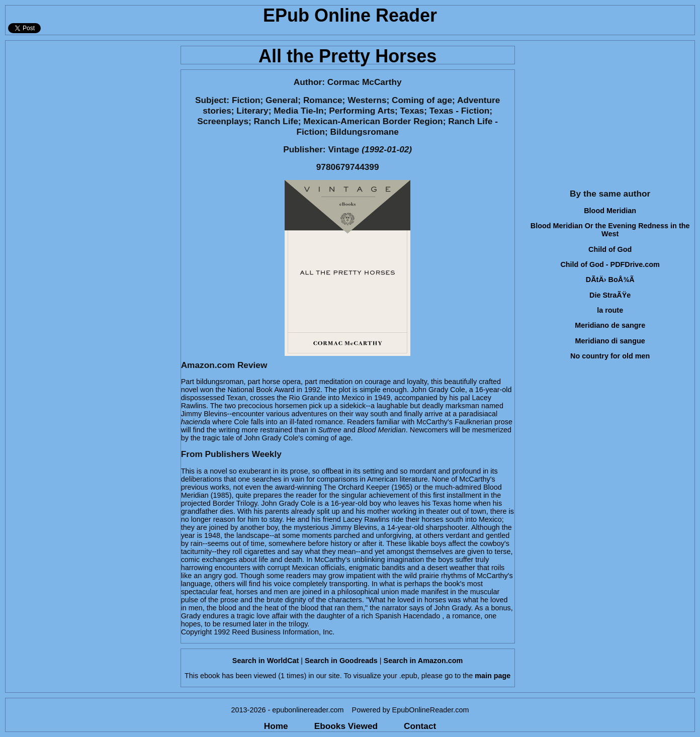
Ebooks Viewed (346, 726)
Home (276, 726)
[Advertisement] (90, 111)
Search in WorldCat (266, 661)
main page (493, 676)
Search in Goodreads (341, 661)
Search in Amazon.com (423, 661)
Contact (420, 726)
